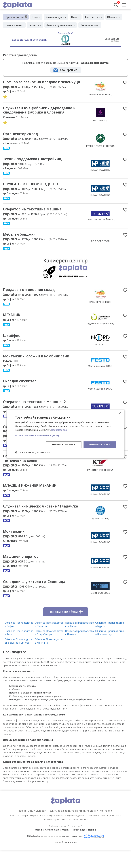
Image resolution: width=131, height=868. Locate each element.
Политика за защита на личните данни (74, 829)
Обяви (66, 848)
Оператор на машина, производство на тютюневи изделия (43, 470)
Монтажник (15, 549)
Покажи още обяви (66, 630)
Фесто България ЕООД (100, 375)
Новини (94, 848)
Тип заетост (98, 17)
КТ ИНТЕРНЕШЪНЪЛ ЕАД (100, 482)
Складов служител (22, 391)
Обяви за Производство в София (19, 643)
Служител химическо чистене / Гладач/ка (43, 521)
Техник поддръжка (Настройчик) (36, 165)
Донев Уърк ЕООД (100, 611)
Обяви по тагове (70, 838)
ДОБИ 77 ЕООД (100, 533)
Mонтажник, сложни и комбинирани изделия (40, 367)
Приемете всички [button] (99, 444)
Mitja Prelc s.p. (100, 126)
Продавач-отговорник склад (32, 298)
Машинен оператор (23, 574)
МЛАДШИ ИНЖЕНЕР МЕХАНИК (34, 498)
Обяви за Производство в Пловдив (49, 643)
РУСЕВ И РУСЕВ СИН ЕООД (100, 152)
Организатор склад (22, 140)
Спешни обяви (114, 25)
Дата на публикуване (83, 25)
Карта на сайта (114, 834)
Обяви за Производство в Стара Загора (49, 651)
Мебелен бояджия (22, 242)
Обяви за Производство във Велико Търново (19, 659)
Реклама (84, 838)
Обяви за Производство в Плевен (79, 651)
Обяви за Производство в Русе (19, 651)
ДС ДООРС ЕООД (100, 249)
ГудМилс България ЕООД (100, 332)
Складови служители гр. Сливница (38, 600)
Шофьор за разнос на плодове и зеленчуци (35, 84)
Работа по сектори (19, 834)
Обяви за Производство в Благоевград (110, 651)
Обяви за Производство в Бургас (110, 643)
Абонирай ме (68, 70)
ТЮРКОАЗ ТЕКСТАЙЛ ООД (100, 226)
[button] (66, 435)
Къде (36, 17)
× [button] (119, 413)
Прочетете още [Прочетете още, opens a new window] (60, 430)
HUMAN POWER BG (100, 176)
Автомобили (51, 848)
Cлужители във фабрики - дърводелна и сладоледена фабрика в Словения (42, 116)
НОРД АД (100, 353)
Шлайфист (14, 344)
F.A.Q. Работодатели (75, 834)
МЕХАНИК (13, 323)
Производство (15, 17)
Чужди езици (34, 25)
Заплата (56, 25)
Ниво (78, 17)
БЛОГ (43, 834)
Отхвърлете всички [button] (61, 444)
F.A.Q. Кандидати (55, 834)
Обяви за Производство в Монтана (49, 659)
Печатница (80, 848)
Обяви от (11, 25)
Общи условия (34, 829)
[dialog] (66, 434)
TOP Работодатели (96, 834)
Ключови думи (57, 17)
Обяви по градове (51, 838)
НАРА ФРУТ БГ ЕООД (100, 97)
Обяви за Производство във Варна (79, 643)
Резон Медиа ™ (71, 861)
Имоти (36, 848)
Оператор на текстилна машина (35, 216)
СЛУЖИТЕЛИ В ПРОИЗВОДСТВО (35, 191)
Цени (18, 829)
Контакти (111, 829)
